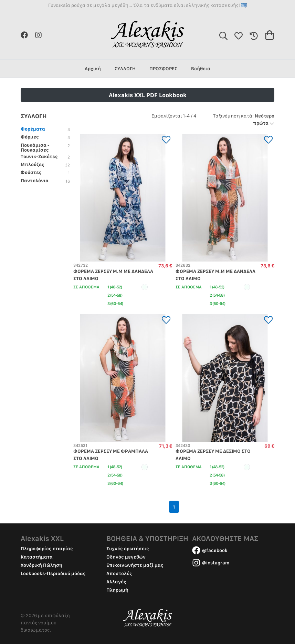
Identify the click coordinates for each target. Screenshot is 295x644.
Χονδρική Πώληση (41, 565)
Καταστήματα (37, 557)
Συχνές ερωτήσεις (128, 549)
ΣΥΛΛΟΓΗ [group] (125, 69)
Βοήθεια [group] (201, 69)
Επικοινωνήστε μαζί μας (135, 565)
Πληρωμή (117, 590)
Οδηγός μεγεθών (126, 557)
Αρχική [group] (93, 69)
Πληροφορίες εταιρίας (47, 549)
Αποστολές (119, 573)
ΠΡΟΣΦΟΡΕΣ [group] (163, 69)
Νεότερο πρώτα (244, 119)
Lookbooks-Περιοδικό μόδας (53, 573)
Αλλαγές (116, 582)
